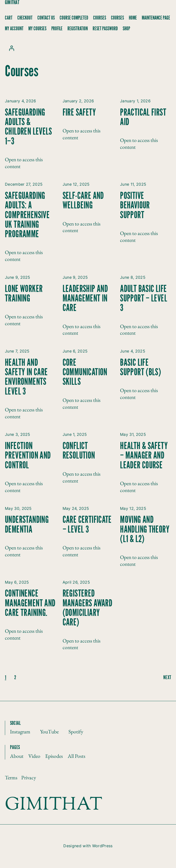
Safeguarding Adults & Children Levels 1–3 (28, 127)
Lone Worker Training (24, 294)
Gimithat (12, 3)
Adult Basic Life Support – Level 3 (144, 299)
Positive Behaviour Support (135, 206)
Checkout (25, 18)
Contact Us (46, 18)
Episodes (54, 756)
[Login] (11, 48)
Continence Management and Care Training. (30, 603)
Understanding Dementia (27, 525)
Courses (100, 18)
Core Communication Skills (85, 373)
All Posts (77, 756)
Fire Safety (79, 113)
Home (133, 18)
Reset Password (105, 29)
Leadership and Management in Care (85, 299)
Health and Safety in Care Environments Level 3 (26, 377)
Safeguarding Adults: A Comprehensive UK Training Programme (27, 215)
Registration (78, 29)
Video (34, 756)
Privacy (29, 777)
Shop (126, 29)
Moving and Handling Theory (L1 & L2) (145, 530)
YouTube (49, 731)
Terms (11, 777)
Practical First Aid (143, 118)
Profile (57, 29)
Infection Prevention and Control (28, 456)
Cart (9, 18)
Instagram (20, 731)
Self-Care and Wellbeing (83, 201)
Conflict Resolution (79, 451)
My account (14, 29)
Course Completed (74, 18)
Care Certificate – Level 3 (87, 525)
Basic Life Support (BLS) (141, 368)
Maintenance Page (156, 18)
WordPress (102, 846)
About (17, 756)
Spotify (76, 731)
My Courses (37, 29)
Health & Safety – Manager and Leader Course (144, 456)
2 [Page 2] (15, 678)
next (167, 678)
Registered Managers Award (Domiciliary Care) (88, 608)
